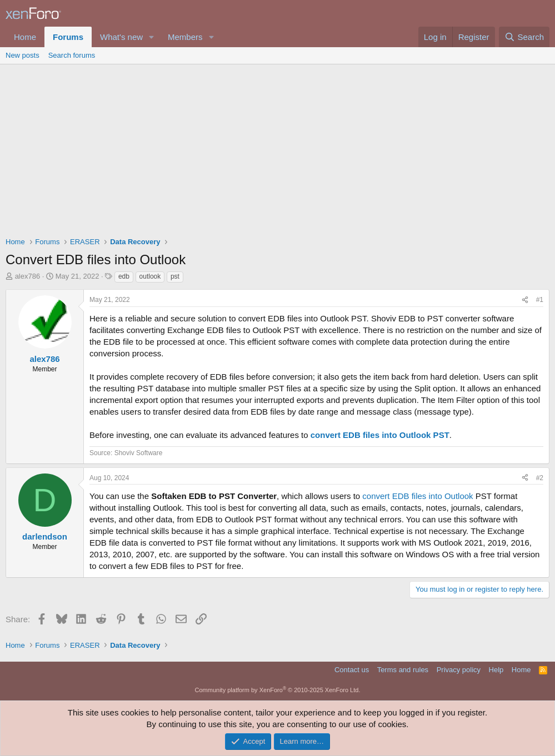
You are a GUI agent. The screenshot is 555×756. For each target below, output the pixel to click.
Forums (68, 37)
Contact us (352, 670)
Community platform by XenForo (278, 690)
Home (25, 37)
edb (124, 276)
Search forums (72, 55)
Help (496, 670)
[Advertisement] (277, 148)
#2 (540, 478)
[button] (152, 37)
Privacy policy (459, 670)
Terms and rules (403, 670)
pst (175, 276)
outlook (150, 276)
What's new (121, 37)
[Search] (524, 37)
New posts (22, 55)
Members (185, 37)
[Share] (525, 300)
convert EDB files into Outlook (417, 496)
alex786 (28, 276)
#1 (540, 300)
